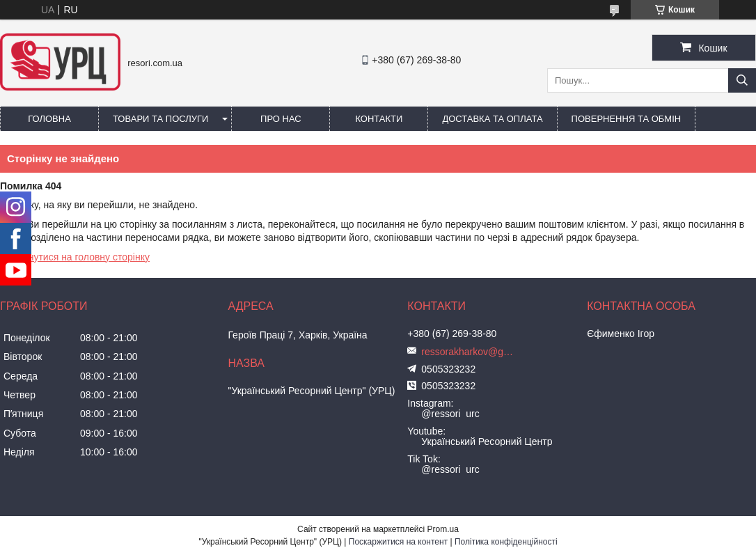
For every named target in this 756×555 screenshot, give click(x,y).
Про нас (281, 119)
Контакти (379, 119)
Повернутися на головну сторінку (75, 257)
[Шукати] (742, 80)
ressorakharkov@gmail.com (470, 352)
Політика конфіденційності (506, 542)
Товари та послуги (160, 119)
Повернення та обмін (627, 119)
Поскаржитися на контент (398, 542)
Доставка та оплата (492, 119)
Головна (49, 119)
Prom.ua (443, 529)
